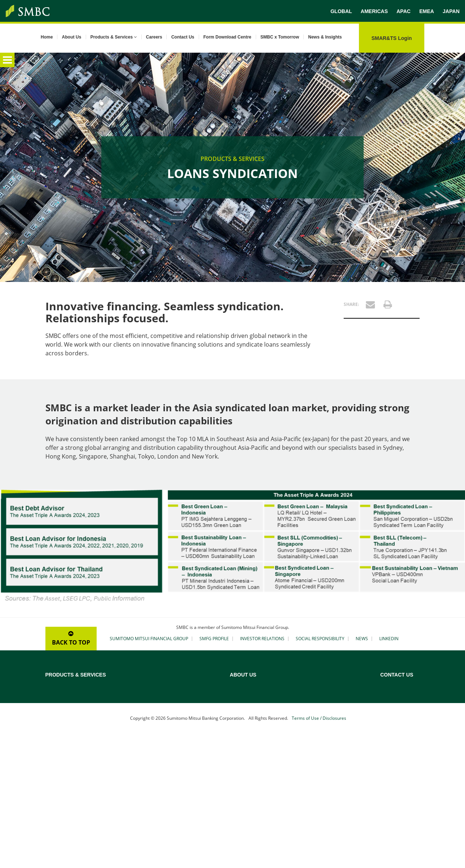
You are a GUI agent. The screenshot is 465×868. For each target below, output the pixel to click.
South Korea (394, 779)
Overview (56, 684)
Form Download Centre (227, 37)
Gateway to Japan (161, 752)
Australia (390, 684)
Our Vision (284, 712)
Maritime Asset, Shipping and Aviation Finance (183, 706)
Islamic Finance (159, 728)
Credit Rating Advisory (166, 684)
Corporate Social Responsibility (306, 741)
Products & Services (114, 37)
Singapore (391, 769)
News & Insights (325, 37)
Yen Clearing (59, 747)
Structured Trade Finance (73, 737)
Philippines (392, 760)
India (386, 722)
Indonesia (391, 731)
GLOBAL (341, 11)
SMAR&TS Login (391, 38)
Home (47, 37)
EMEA (426, 11)
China (387, 703)
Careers (154, 37)
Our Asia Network (292, 731)
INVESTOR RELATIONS (262, 639)
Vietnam (389, 807)
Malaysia (390, 741)
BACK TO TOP (71, 639)
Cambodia (391, 694)
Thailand (390, 798)
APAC (403, 11)
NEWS (362, 639)
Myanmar (391, 750)
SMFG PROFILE (214, 639)
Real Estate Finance (163, 718)
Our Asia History (290, 722)
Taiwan (388, 788)
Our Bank (283, 694)
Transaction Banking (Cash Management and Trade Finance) (89, 725)
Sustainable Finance (67, 712)
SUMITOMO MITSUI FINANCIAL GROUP (149, 639)
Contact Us (183, 37)
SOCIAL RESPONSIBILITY (320, 639)
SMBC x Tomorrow (280, 37)
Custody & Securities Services (77, 756)
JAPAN (451, 11)
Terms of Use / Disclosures (319, 850)
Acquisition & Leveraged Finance (177, 694)
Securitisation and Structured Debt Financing (180, 740)
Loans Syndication (65, 694)
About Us (71, 37)
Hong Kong (393, 712)
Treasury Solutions (66, 766)
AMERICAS (374, 11)
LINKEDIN (389, 639)
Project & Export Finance (72, 703)
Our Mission (286, 703)
